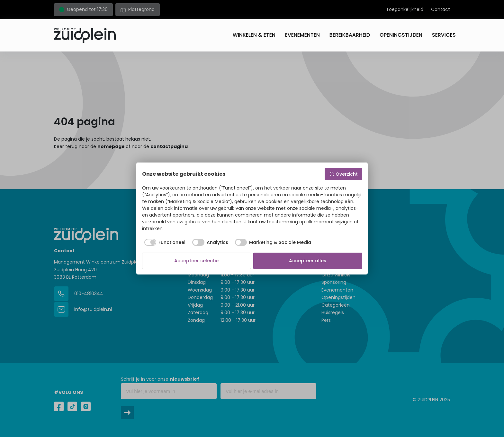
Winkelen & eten (248, 35)
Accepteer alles (308, 261)
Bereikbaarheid (344, 35)
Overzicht (343, 174)
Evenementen (297, 35)
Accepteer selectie (196, 261)
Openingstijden (395, 35)
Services (438, 35)
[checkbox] (164, 242)
